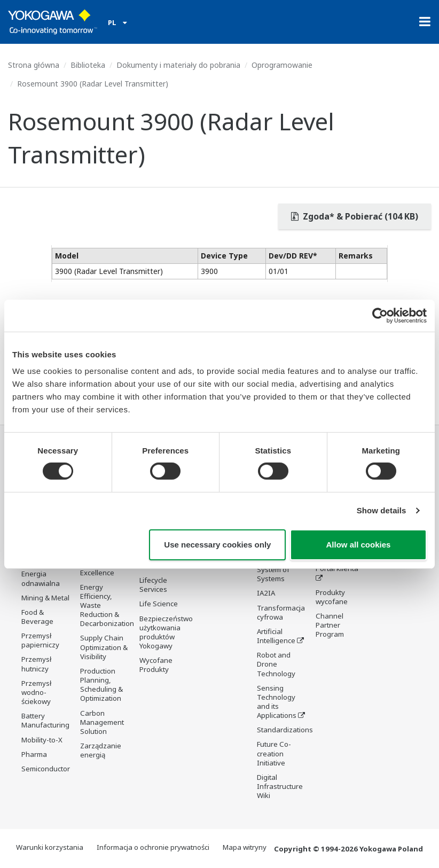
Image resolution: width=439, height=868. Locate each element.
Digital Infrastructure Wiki (280, 786)
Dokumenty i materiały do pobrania (178, 65)
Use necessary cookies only (217, 545)
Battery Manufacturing (45, 720)
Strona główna (34, 65)
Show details (382, 510)
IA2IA (266, 593)
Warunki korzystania (50, 847)
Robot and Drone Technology (276, 664)
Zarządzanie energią (101, 750)
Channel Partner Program (330, 625)
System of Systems (273, 574)
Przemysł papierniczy (40, 640)
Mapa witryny (245, 847)
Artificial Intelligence (276, 636)
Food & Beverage (37, 617)
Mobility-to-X (42, 740)
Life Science (159, 604)
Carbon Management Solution (102, 722)
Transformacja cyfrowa (281, 612)
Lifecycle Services (153, 585)
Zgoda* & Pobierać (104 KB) (355, 216)
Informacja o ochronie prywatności (153, 847)
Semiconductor (46, 769)
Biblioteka (88, 65)
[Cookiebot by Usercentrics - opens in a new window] (380, 315)
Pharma (34, 754)
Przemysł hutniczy (36, 664)
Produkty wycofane (332, 597)
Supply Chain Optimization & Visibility (104, 647)
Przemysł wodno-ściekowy (36, 692)
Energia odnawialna (41, 578)
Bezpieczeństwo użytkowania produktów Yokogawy (166, 632)
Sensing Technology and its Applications (277, 702)
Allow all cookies (359, 545)
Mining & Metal (45, 598)
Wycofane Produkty (156, 665)
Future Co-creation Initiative (274, 754)
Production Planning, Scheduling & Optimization (101, 685)
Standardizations (285, 730)
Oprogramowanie (282, 65)
